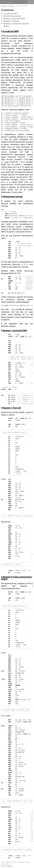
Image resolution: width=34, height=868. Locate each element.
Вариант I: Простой (11, 21)
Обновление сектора (12, 16)
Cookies (10, 866)
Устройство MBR (10, 13)
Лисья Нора (6, 2)
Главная (4, 6)
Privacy (3, 866)
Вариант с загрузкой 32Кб (14, 18)
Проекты (12, 6)
